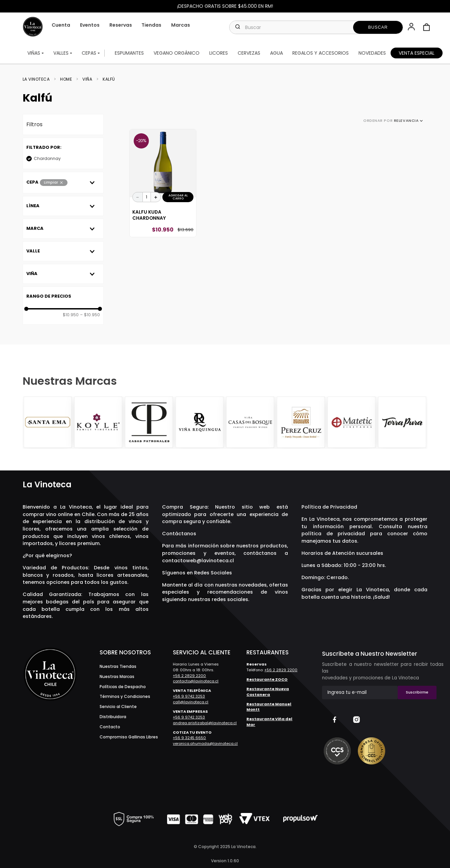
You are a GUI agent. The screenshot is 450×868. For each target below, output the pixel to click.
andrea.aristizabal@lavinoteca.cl (205, 723)
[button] (412, 27)
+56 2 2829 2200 (189, 676)
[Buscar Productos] (378, 27)
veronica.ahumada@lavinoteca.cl (205, 743)
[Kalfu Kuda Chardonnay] (163, 184)
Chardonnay (47, 159)
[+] (156, 198)
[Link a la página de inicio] (38, 80)
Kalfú (109, 80)
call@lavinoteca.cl (191, 702)
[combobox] (316, 27)
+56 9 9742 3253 (189, 697)
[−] (138, 198)
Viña (87, 80)
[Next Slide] (421, 423)
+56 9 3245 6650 (189, 738)
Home (66, 80)
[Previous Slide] (29, 423)
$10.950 (71, 316)
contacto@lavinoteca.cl (196, 681)
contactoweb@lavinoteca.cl (198, 561)
